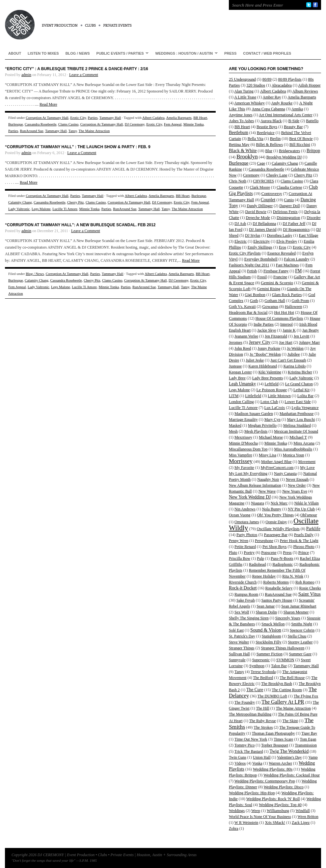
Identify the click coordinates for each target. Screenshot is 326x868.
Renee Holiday (264, 576)
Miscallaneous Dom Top (248, 449)
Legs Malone (41, 209)
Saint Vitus (310, 594)
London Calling (241, 402)
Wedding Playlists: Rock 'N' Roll (273, 799)
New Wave (267, 491)
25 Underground (242, 79)
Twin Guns (238, 757)
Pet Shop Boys (274, 547)
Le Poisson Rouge (272, 390)
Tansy (73, 131)
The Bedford (263, 678)
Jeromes (236, 342)
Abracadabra (282, 85)
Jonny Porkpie (269, 348)
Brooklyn (247, 157)
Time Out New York (251, 739)
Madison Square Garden (254, 414)
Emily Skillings (260, 247)
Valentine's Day (289, 757)
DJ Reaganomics (296, 230)
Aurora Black (271, 121)
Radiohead (257, 564)
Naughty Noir (268, 479)
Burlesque (16, 124)
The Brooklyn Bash (277, 684)
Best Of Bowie (301, 139)
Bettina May (239, 145)
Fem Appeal (173, 124)
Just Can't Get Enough (288, 360)
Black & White (243, 150)
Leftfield (271, 384)
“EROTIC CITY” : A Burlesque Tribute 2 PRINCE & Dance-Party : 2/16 (77, 69)
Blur (269, 151)
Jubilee (294, 354)
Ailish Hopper (309, 85)
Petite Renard (245, 547)
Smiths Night (302, 624)
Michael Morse (271, 437)
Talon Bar (279, 666)
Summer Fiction (270, 654)
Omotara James (247, 522)
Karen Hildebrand (262, 366)
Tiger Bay (309, 733)
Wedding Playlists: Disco (284, 787)
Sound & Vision (266, 630)
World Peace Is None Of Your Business (260, 817)
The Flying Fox (306, 696)
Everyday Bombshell (261, 259)
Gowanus (270, 307)
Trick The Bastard (249, 751)
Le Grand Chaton (299, 384)
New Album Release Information (255, 485)
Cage (261, 163)
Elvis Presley (287, 241)
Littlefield (253, 396)
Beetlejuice (266, 133)
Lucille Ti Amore (65, 209)
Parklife (313, 529)
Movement (307, 462)
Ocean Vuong (240, 515)
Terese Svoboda (263, 672)
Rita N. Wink (293, 576)
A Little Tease (245, 97)
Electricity (261, 241)
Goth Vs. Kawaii (242, 307)
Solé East (236, 630)
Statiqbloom (272, 636)
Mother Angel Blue (276, 462)
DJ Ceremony (135, 124)
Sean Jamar (266, 606)
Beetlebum (239, 133)
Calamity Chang (20, 202)
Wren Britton (308, 817)
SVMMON (285, 660)
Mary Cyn (272, 420)
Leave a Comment (84, 75)
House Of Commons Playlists (279, 318)
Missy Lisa (268, 455)
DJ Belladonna (264, 224)
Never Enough (297, 479)
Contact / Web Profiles (267, 53)
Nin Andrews (245, 509)
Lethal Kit (301, 390)
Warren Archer (280, 763)
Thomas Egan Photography (273, 733)
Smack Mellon (273, 624)
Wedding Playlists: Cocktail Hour (292, 775)
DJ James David (263, 230)
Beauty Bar (293, 127)
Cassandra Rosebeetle (41, 124)
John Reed (243, 348)
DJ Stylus (253, 235)
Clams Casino (68, 124)
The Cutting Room (287, 690)
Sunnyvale (237, 660)
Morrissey (241, 461)
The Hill (262, 708)
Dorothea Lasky (279, 235)
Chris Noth (238, 181)
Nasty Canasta (285, 474)
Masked (235, 425)
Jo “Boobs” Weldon (265, 354)
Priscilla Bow (240, 558)
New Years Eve (295, 491)
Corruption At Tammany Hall (47, 118)
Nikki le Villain (306, 503)
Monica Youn (294, 455)
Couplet (268, 200)
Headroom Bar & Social (248, 312)
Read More (48, 104)
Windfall (303, 811)
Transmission (306, 745)
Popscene (269, 553)
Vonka (257, 763)
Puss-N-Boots (282, 558)
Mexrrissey (243, 437)
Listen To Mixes (43, 53)
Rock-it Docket (243, 588)
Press (230, 53)
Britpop (313, 151)
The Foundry (245, 702)
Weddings (237, 811)
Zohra (234, 828)
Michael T (298, 437)
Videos (240, 763)
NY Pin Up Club (301, 509)
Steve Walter (239, 642)
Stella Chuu (297, 636)
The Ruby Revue (262, 721)
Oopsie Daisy (276, 522)
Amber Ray (272, 97)
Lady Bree (237, 378)
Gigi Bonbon (255, 295)
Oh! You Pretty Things (275, 515)
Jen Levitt (302, 336)
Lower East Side (298, 402)
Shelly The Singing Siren (249, 618)
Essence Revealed (282, 253)
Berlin (275, 138)
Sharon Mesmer (296, 612)
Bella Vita (256, 139)
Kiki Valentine (270, 372)
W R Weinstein (246, 823)
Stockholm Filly (268, 642)
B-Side (294, 121)
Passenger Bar (276, 535)
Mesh (233, 431)
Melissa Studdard (297, 425)
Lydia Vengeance (305, 408)
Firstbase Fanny (276, 271)
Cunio (289, 200)
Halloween (293, 307)
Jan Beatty (311, 330)
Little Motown (279, 396)
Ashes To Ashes (241, 121)
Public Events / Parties (121, 53)
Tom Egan (308, 739)
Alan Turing (244, 91)
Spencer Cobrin (302, 630)
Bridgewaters (289, 151)
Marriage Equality (243, 420)
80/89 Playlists (290, 79)
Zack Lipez (301, 823)
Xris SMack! (275, 823)
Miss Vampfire (241, 455)
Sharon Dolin (266, 612)
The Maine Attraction (94, 131)
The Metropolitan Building (250, 714)
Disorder (313, 218)
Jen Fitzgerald (276, 336)
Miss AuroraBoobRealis (293, 449)
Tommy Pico (245, 745)
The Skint (290, 721)
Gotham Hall (275, 301)
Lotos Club (269, 402)
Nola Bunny (272, 509)
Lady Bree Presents (268, 378)
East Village (308, 235)
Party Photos (247, 535)
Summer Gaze (300, 654)
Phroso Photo (304, 547)
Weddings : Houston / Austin (185, 53)
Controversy (272, 194)
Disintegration (288, 218)
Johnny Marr (309, 342)
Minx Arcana (304, 443)
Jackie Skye (267, 330)
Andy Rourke (282, 103)
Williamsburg (278, 811)
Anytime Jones (241, 115)
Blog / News (78, 53)
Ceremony (251, 175)
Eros (283, 247)
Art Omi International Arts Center (286, 115)
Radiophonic (283, 564)
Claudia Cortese (289, 187)
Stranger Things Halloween (283, 648)
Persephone (264, 541)
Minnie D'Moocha (243, 443)
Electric (241, 241)
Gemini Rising (269, 289)
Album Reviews (305, 91)
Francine (280, 277)
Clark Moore (260, 187)
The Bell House (292, 678)
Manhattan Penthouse (297, 414)
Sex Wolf (242, 612)
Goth (254, 301)
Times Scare (283, 739)
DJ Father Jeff (294, 224)
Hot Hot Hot (284, 312)
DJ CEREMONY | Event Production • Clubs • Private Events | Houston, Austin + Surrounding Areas (110, 20)
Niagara (257, 503)
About (15, 53)
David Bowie (256, 212)
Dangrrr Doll (289, 206)
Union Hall (262, 757)
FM (298, 271)
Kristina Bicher (300, 372)
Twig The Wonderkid (289, 751)
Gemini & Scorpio (277, 283)
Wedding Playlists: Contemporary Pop (265, 781)
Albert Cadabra (153, 118)
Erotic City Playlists (245, 253)
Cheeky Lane (277, 175)
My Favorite (244, 468)
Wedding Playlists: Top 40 (280, 805)
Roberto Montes (276, 582)
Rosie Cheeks (310, 588)
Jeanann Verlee (246, 336)
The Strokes (263, 727)
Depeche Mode (258, 218)
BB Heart (200, 118)
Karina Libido (295, 366)
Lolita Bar (305, 396)
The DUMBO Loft (272, 696)
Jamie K (289, 330)
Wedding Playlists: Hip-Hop (252, 793)
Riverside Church (243, 582)
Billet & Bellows (270, 145)
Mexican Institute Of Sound (296, 431)
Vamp (313, 757)
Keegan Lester (240, 372)
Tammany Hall (110, 118)
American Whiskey (249, 103)
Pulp (260, 558)
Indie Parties (264, 324)
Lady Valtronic (19, 209)
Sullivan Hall (239, 654)
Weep (256, 811)
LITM (234, 396)
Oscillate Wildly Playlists (278, 529)
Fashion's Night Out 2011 (249, 265)
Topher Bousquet (275, 745)
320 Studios (256, 85)
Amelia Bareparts (179, 118)
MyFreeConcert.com (277, 468)
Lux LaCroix (275, 408)
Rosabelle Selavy (279, 588)
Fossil (262, 277)
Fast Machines (287, 265)
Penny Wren (239, 541)
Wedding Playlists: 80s (273, 769)
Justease (235, 366)
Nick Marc (279, 503)
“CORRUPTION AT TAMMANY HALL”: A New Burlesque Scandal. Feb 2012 (80, 225)
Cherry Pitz (75, 202)
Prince (304, 553)
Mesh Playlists (256, 431)
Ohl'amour (309, 515)
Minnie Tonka (194, 124)
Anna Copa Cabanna (268, 109)
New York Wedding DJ (250, 497)
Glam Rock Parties (287, 295)
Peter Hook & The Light (299, 541)
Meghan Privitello (262, 425)
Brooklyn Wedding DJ (284, 157)
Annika (297, 109)
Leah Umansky (242, 384)
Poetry (249, 553)
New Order (297, 485)
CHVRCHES (263, 181)
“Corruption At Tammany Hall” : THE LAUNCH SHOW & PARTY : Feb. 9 (78, 147)
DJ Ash (240, 224)
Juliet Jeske (255, 360)
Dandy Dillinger (260, 206)
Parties (93, 118)
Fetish (252, 271)
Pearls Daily (304, 535)
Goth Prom (300, 301)
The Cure (255, 690)
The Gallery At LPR (283, 702)
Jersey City (260, 342)
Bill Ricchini (300, 145)
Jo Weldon (295, 348)
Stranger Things (242, 648)
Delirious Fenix (285, 212)
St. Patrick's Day (242, 636)
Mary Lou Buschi (301, 420)
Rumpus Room (246, 594)
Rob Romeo (305, 582)
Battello (312, 121)
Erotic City (78, 118)
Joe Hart (286, 342)
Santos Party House (277, 600)
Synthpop (257, 666)
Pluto (233, 553)
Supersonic (261, 660)
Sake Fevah (246, 600)
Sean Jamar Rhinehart (299, 606)
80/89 (267, 79)
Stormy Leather (300, 642)
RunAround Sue (31, 131)
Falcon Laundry (297, 259)
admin (26, 75)
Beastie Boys (267, 127)
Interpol (286, 324)
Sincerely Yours (288, 618)
